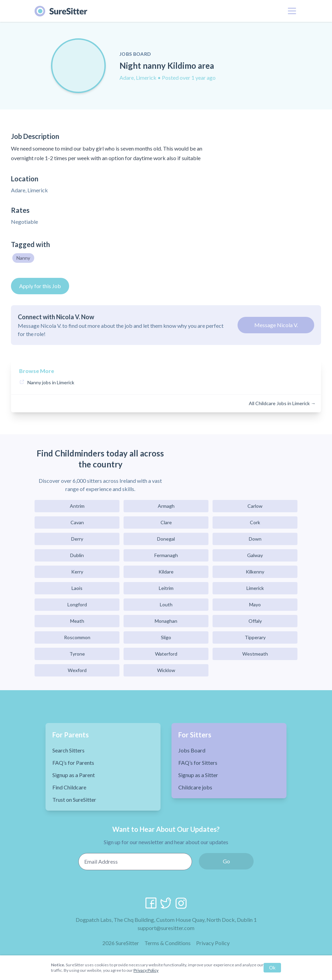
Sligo (166, 637)
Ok (272, 968)
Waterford (166, 654)
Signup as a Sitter (198, 775)
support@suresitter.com (166, 928)
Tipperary (255, 637)
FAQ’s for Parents (73, 763)
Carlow (255, 506)
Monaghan (166, 621)
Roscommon (77, 637)
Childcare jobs (195, 787)
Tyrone (77, 654)
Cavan (77, 522)
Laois (77, 588)
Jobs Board (192, 750)
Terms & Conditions (168, 943)
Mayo (255, 604)
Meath (77, 621)
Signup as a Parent (74, 775)
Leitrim (166, 588)
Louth (166, 604)
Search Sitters (68, 750)
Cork (255, 522)
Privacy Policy (213, 943)
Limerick (255, 588)
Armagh (166, 506)
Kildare (166, 572)
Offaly (255, 621)
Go (226, 861)
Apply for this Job (40, 286)
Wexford (77, 670)
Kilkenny (255, 572)
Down (255, 539)
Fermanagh (166, 555)
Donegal (166, 539)
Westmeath (255, 654)
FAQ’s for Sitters (198, 763)
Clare (166, 522)
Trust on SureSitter (74, 800)
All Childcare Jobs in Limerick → (282, 403)
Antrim (77, 506)
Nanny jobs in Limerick (51, 382)
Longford (77, 604)
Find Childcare (69, 787)
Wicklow (166, 670)
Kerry (77, 572)
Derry (77, 539)
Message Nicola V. (276, 325)
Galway (255, 555)
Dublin (77, 555)
